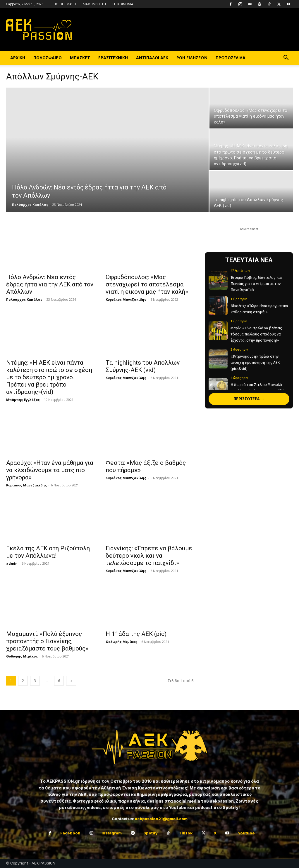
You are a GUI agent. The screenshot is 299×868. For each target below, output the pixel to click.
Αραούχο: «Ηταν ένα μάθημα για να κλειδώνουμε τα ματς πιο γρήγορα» (50, 470)
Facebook (70, 833)
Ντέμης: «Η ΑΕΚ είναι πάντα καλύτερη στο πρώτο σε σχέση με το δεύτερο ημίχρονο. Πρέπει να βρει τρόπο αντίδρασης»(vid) (49, 377)
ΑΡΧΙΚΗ (18, 58)
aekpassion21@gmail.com (161, 819)
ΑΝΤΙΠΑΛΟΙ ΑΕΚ (152, 58)
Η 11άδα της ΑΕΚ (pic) (136, 634)
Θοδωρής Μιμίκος (22, 656)
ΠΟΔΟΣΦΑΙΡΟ (48, 58)
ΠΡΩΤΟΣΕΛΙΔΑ (231, 58)
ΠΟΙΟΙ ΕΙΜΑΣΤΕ (65, 4)
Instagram (112, 833)
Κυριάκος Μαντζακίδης (126, 299)
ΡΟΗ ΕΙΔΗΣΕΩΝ (192, 58)
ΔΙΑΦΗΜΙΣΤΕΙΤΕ (95, 4)
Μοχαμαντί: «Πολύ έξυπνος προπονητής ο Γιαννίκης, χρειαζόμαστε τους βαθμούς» (47, 641)
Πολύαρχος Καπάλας (30, 205)
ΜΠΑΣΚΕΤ (80, 58)
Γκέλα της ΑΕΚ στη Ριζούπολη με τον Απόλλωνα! (48, 552)
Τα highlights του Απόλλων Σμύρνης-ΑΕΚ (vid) (143, 366)
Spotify (150, 833)
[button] (286, 58)
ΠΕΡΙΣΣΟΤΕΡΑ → (249, 399)
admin (12, 563)
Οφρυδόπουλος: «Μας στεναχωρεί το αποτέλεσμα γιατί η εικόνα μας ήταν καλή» (147, 284)
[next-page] (71, 681)
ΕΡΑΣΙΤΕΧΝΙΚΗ (113, 58)
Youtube (246, 833)
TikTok (186, 833)
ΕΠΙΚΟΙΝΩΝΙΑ (123, 4)
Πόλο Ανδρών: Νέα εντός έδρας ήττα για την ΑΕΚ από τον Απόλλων (50, 284)
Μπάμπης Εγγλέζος (23, 400)
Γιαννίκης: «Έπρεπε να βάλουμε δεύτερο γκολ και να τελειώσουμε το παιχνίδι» (149, 556)
